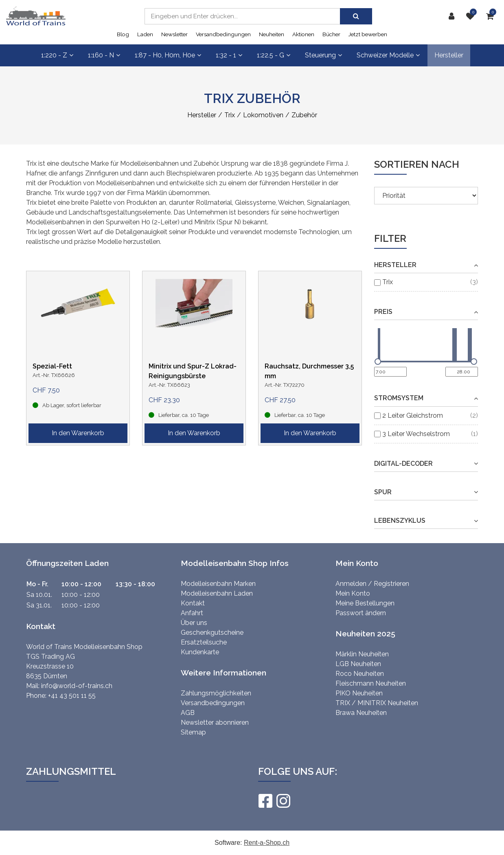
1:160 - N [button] (104, 55)
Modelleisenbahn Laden (217, 593)
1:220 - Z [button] (57, 55)
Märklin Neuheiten (362, 654)
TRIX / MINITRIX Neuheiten (377, 703)
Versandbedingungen (223, 34)
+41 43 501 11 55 (72, 696)
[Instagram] (283, 801)
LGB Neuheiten (358, 664)
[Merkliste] (472, 16)
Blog (123, 34)
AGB (188, 713)
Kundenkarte (200, 652)
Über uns (194, 623)
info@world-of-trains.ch (77, 686)
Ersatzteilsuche (204, 642)
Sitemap (193, 732)
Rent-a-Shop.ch (267, 843)
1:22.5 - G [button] (274, 55)
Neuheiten (272, 34)
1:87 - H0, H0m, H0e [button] (168, 55)
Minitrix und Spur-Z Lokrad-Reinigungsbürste (193, 371)
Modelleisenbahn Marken (218, 584)
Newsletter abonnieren (215, 722)
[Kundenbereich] (454, 16)
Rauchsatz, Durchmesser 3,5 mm (309, 371)
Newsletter (174, 34)
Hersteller (449, 55)
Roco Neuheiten (360, 674)
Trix (388, 282)
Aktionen (303, 34)
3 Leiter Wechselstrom (416, 434)
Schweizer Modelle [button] (388, 55)
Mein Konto (353, 593)
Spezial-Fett (52, 366)
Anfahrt (192, 613)
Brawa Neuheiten (361, 713)
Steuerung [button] (323, 55)
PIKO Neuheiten (359, 693)
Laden (145, 34)
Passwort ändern (361, 613)
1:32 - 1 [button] (229, 55)
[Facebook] (265, 801)
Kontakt (193, 603)
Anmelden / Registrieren (372, 584)
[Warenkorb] (492, 16)
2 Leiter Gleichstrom (413, 415)
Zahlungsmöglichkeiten (216, 693)
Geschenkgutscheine (212, 632)
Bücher (331, 34)
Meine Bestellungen (365, 603)
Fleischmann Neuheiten (371, 683)
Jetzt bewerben (368, 34)
